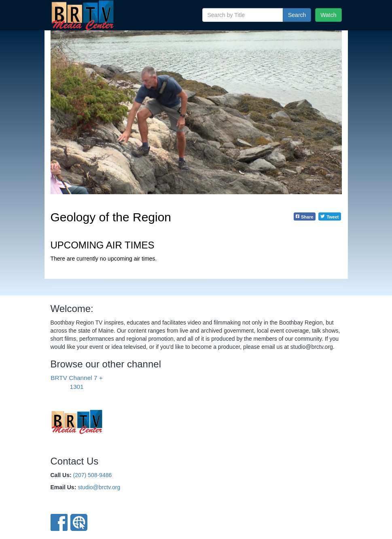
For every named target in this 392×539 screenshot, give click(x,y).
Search (297, 15)
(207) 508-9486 (93, 475)
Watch (328, 15)
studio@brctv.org (99, 487)
